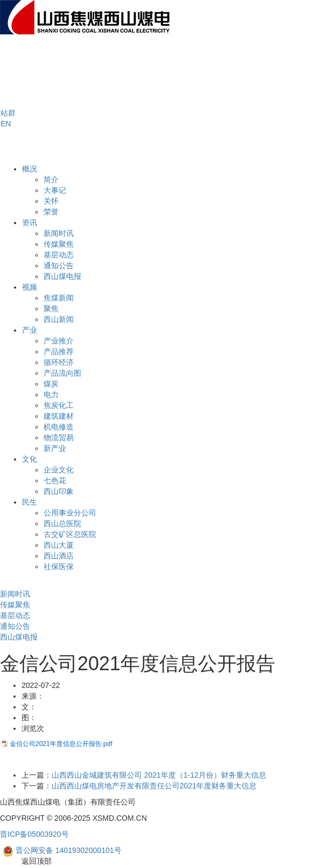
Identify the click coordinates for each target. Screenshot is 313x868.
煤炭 (51, 384)
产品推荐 (59, 351)
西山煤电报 (62, 276)
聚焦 (51, 309)
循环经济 (59, 362)
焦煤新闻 (59, 298)
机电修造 (59, 427)
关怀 (51, 201)
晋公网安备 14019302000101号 (62, 851)
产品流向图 (62, 373)
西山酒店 (59, 556)
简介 (51, 180)
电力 (51, 394)
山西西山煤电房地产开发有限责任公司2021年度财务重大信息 (154, 786)
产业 (30, 330)
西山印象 (59, 491)
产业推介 (59, 341)
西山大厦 (59, 545)
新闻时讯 (59, 233)
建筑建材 (59, 416)
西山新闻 (59, 319)
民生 (30, 502)
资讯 (30, 223)
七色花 (55, 480)
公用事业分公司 (70, 513)
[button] (8, 113)
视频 (30, 287)
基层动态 (59, 255)
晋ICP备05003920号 (34, 834)
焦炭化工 (59, 405)
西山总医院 (62, 523)
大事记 (55, 190)
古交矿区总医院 (70, 534)
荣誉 (51, 212)
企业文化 (59, 470)
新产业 (55, 448)
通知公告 (59, 266)
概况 (30, 169)
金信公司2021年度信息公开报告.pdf (61, 744)
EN (6, 124)
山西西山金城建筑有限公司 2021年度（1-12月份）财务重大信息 (159, 775)
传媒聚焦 (59, 244)
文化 (30, 459)
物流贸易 (59, 437)
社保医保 (59, 566)
